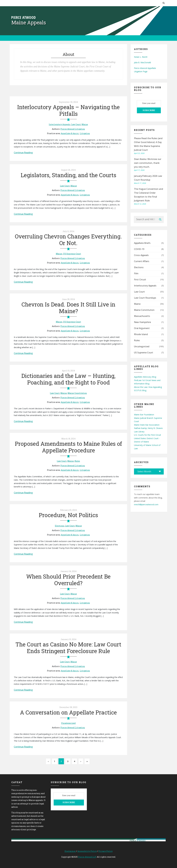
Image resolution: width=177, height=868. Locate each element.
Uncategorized (68, 723)
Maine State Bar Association (147, 425)
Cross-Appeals (141, 255)
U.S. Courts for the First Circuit (147, 435)
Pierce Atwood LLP (87, 857)
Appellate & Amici (70, 133)
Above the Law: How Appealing (148, 387)
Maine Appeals (29, 22)
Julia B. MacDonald (142, 62)
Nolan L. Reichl (141, 57)
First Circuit (140, 280)
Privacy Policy (106, 851)
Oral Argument (142, 328)
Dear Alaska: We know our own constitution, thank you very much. (148, 163)
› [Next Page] (81, 761)
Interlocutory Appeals (60, 124)
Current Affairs (142, 261)
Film (136, 273)
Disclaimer (70, 851)
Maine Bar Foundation (144, 415)
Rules (77, 461)
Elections (60, 526)
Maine (85, 124)
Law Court (76, 124)
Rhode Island (141, 334)
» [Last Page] (87, 761)
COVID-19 (139, 249)
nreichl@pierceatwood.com (146, 504)
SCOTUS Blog (140, 390)
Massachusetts (142, 316)
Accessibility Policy (87, 851)
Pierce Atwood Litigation (73, 129)
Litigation (85, 133)
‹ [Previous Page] (48, 761)
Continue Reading (23, 153)
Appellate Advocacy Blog (145, 377)
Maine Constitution (77, 393)
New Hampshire (142, 322)
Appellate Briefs (142, 243)
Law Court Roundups (145, 298)
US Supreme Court (72, 254)
